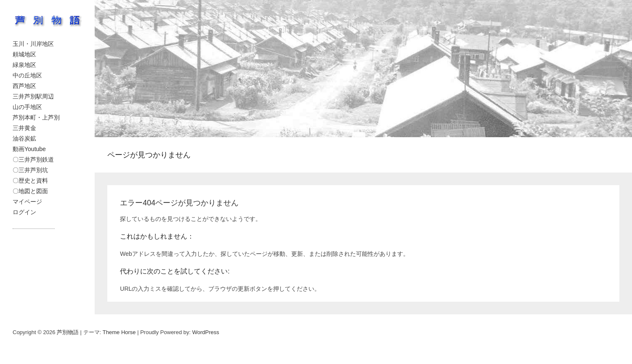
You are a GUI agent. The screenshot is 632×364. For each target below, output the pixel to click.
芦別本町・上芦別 (36, 117)
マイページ (27, 202)
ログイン (24, 212)
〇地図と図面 (30, 191)
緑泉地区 (24, 65)
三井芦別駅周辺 (33, 96)
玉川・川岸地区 (33, 44)
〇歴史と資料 (30, 181)
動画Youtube (29, 149)
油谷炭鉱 (24, 138)
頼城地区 (24, 54)
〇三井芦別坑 (30, 170)
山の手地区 (27, 107)
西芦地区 (24, 86)
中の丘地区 (27, 75)
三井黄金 (24, 128)
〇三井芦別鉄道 (33, 159)
